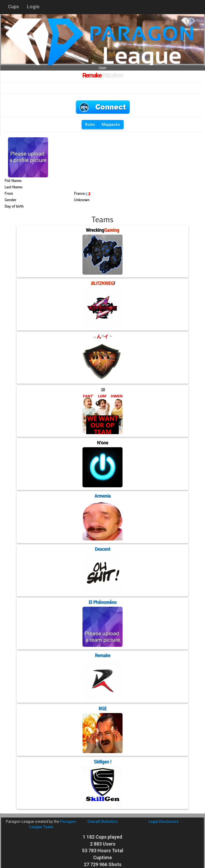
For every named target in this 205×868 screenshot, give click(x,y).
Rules (90, 124)
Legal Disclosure (163, 822)
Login (33, 7)
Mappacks (111, 124)
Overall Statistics (102, 822)
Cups (13, 7)
